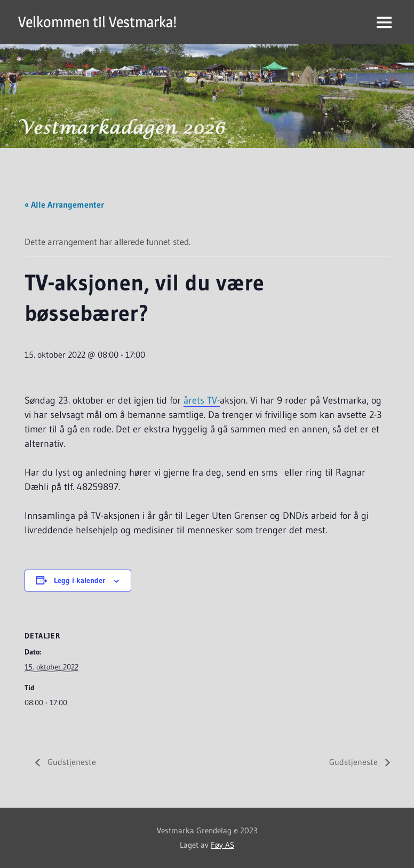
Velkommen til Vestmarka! (97, 22)
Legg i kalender (79, 580)
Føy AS (222, 845)
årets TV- (202, 400)
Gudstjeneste (71, 762)
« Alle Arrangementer (64, 204)
